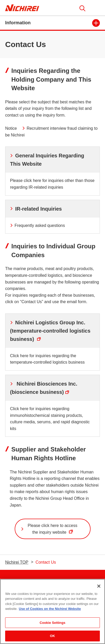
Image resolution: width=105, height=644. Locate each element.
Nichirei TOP (17, 562)
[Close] (99, 586)
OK (52, 636)
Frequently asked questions (37, 225)
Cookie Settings (52, 623)
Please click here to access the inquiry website (50, 531)
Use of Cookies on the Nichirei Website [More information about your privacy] (50, 609)
